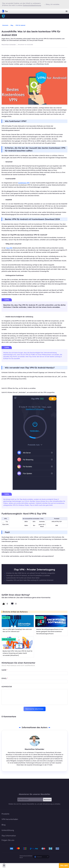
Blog (12, 25)
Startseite (5, 25)
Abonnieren (47, 800)
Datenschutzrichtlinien (26, 856)
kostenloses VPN (24, 183)
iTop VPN (5, 11)
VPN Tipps (6, 618)
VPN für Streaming (9, 639)
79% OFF (64, 866)
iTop (35, 786)
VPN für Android (20, 25)
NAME (4, 670)
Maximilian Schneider (9, 45)
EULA (21, 858)
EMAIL (5, 678)
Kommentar (7, 687)
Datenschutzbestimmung (32, 5)
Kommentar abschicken (35, 709)
